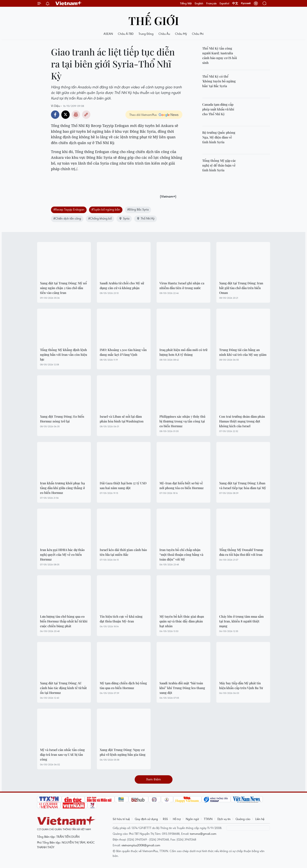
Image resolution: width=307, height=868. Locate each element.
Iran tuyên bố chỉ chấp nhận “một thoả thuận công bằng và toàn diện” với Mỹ (181, 554)
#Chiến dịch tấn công (67, 218)
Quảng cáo (243, 819)
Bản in (76, 115)
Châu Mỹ (181, 34)
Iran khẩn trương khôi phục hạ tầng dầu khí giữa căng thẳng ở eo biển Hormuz (62, 488)
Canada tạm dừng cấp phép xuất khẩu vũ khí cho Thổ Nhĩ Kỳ (218, 109)
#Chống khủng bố (100, 218)
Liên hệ (260, 819)
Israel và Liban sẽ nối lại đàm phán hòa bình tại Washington (122, 419)
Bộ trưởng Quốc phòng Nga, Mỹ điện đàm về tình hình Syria (219, 137)
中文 (235, 3)
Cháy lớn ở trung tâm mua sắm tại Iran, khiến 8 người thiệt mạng (241, 621)
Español (224, 3)
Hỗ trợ (177, 819)
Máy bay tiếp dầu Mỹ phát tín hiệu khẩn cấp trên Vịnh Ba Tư (241, 685)
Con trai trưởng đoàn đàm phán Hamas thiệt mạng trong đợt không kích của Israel (242, 421)
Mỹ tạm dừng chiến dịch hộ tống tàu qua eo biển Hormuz (123, 685)
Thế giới (154, 20)
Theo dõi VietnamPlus (143, 115)
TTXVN (208, 819)
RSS (165, 819)
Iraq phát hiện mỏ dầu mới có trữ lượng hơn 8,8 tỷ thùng (183, 352)
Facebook (55, 115)
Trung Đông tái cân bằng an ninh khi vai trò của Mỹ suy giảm (243, 352)
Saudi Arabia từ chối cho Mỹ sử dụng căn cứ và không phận (122, 285)
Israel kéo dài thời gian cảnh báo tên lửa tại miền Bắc (123, 552)
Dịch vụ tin (224, 819)
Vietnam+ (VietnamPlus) (69, 3)
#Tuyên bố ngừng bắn (106, 209)
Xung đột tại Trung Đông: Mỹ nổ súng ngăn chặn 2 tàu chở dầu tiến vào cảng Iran (63, 288)
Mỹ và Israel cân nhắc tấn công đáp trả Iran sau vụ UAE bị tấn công (62, 754)
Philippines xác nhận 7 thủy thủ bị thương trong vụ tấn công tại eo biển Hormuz (182, 421)
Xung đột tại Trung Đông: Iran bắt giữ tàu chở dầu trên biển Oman (241, 288)
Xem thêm (153, 779)
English (199, 3)
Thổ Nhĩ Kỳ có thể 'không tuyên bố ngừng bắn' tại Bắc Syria (219, 81)
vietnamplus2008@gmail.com (141, 845)
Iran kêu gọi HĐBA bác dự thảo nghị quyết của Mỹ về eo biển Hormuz (62, 554)
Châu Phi (198, 34)
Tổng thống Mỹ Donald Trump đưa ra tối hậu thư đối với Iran (241, 552)
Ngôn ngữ (192, 819)
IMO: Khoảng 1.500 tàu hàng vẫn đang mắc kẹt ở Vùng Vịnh (123, 352)
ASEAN (108, 34)
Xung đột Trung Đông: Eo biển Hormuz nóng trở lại (62, 419)
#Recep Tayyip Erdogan (69, 209)
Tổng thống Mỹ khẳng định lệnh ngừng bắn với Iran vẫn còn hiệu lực (64, 355)
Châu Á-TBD (126, 34)
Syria (124, 218)
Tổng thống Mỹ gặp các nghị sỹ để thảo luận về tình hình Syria (219, 165)
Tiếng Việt (186, 3)
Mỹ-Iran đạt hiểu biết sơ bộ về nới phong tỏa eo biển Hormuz (182, 485)
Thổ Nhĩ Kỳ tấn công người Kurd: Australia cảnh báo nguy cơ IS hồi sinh (220, 55)
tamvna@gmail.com (203, 834)
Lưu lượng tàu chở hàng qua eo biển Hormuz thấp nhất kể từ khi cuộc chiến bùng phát (64, 621)
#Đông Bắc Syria (138, 209)
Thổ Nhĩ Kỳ (146, 218)
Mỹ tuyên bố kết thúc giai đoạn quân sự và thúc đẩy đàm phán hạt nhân (182, 621)
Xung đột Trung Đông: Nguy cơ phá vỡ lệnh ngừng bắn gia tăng (123, 752)
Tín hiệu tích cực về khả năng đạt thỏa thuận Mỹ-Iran (121, 619)
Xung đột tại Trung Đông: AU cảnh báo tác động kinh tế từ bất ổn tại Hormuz (63, 688)
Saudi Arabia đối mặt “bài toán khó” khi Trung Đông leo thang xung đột (182, 688)
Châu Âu (164, 34)
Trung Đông (146, 34)
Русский (246, 3)
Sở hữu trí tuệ (121, 819)
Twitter (66, 115)
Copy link (86, 115)
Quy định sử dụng (146, 819)
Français (211, 3)
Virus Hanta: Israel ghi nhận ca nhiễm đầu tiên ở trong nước (182, 285)
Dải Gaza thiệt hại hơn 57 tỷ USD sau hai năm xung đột (123, 485)
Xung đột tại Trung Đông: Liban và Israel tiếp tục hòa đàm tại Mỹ (243, 485)
